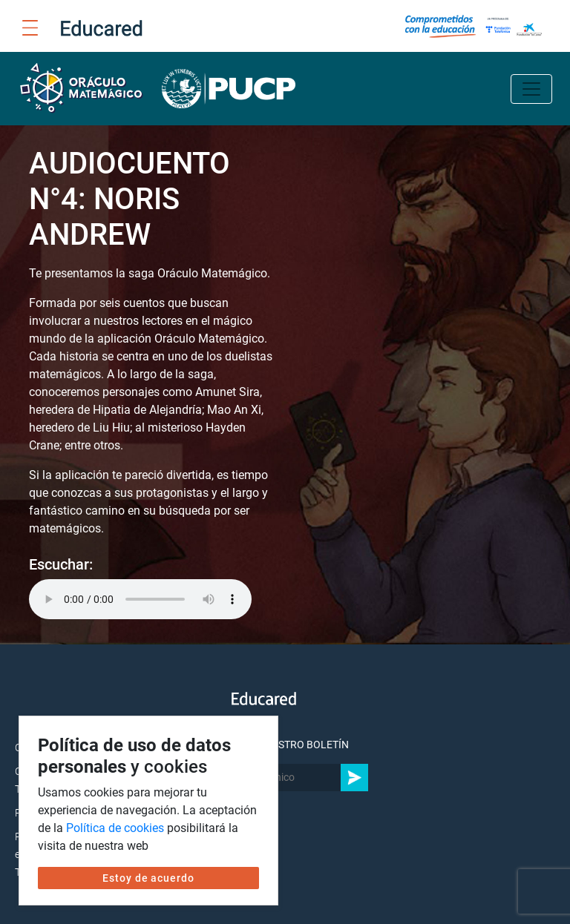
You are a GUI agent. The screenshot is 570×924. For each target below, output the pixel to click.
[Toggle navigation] (531, 89)
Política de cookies (115, 828)
